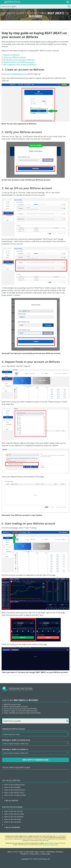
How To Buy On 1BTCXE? (14, 811)
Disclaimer (24, 854)
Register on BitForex (11, 55)
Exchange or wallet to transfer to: (15, 749)
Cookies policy (45, 854)
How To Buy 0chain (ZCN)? (14, 785)
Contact (42, 852)
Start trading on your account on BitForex (20, 64)
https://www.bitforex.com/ (17, 74)
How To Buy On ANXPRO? (14, 817)
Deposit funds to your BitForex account (19, 62)
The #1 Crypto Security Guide (16, 767)
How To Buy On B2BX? (13, 819)
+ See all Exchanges (12, 827)
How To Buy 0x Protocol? (15, 790)
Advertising (50, 852)
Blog (36, 852)
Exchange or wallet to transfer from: (16, 740)
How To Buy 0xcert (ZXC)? (14, 793)
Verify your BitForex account (15, 57)
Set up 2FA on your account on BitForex (19, 60)
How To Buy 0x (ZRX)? (12, 787)
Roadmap (59, 852)
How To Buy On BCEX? (13, 822)
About (9, 852)
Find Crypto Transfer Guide (35, 760)
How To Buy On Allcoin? (14, 814)
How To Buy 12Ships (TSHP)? (15, 795)
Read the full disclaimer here (50, 845)
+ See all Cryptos (11, 801)
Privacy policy (34, 854)
